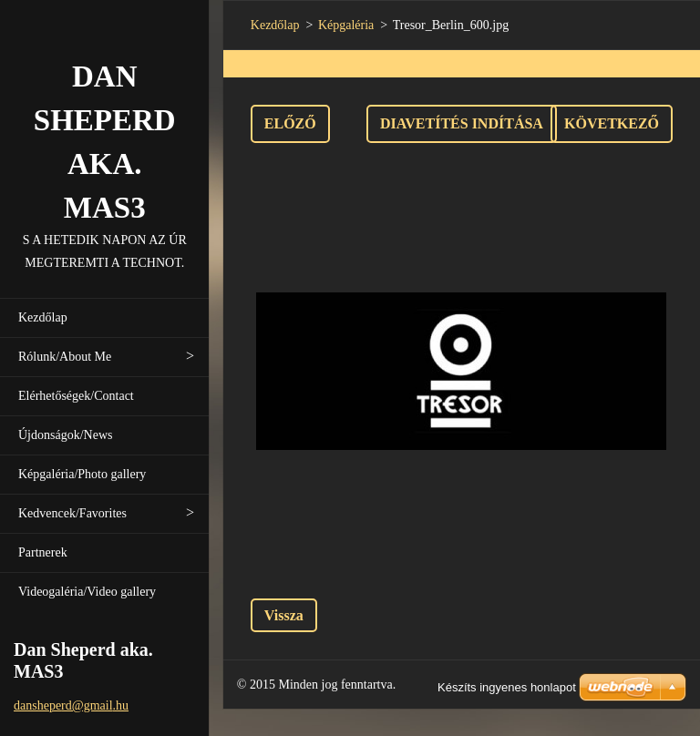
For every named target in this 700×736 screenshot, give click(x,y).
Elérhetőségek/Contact (76, 396)
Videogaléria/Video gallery (87, 592)
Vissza (284, 615)
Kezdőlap (43, 317)
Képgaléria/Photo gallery (82, 474)
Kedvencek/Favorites (72, 513)
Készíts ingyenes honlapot (507, 687)
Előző (290, 123)
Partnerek (43, 552)
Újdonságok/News (65, 435)
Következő (612, 123)
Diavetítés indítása (462, 123)
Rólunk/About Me (65, 357)
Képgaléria (346, 25)
